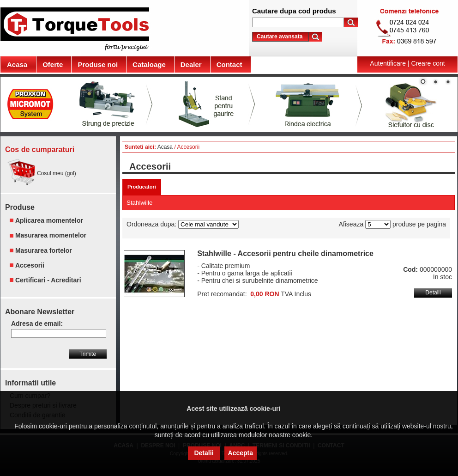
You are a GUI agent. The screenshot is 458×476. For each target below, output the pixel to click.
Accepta (241, 453)
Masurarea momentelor (51, 236)
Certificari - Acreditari (48, 280)
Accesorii (30, 265)
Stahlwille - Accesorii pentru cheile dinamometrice (285, 253)
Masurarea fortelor (44, 250)
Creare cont (428, 63)
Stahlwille (139, 203)
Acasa (165, 147)
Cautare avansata (280, 37)
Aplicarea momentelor (49, 220)
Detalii (433, 293)
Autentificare (388, 63)
